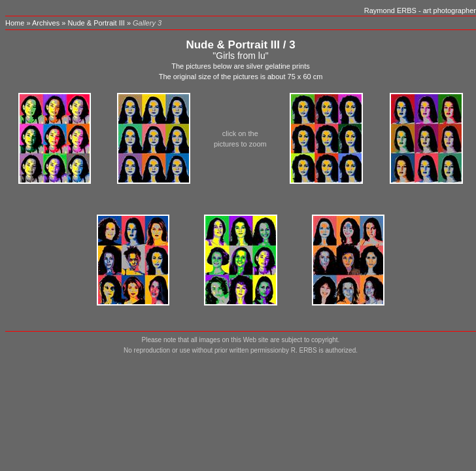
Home (15, 23)
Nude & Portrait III (96, 23)
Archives (46, 23)
